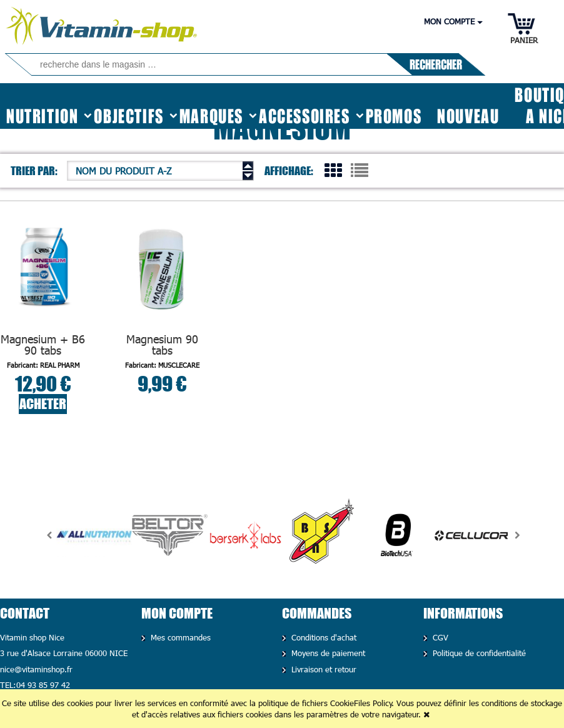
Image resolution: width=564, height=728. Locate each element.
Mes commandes (179, 637)
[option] (94, 535)
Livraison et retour (322, 669)
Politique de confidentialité (478, 653)
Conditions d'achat (322, 637)
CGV (439, 637)
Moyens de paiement (327, 653)
